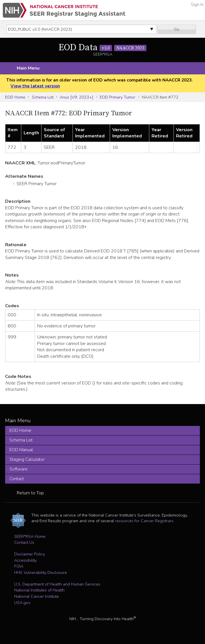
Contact (17, 479)
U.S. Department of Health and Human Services (57, 584)
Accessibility (25, 560)
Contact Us (24, 542)
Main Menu (28, 68)
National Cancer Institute (37, 596)
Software (18, 469)
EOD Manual (21, 450)
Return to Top (30, 493)
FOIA (19, 566)
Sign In (197, 5)
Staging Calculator (27, 459)
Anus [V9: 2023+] (76, 97)
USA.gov (22, 603)
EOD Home (15, 97)
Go (177, 29)
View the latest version (35, 86)
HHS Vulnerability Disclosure (41, 572)
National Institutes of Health (39, 590)
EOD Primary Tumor (118, 97)
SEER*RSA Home (30, 536)
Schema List (43, 97)
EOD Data (102, 48)
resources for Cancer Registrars (144, 521)
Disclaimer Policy (30, 554)
